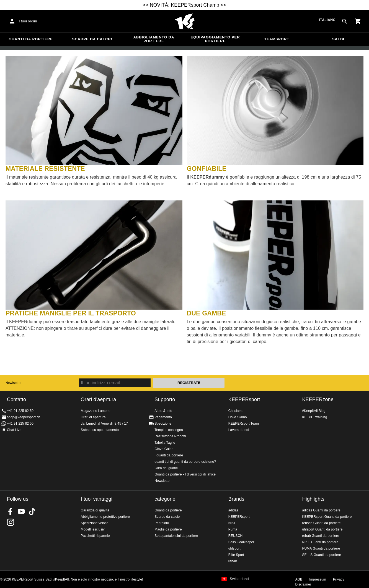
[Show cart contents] (358, 21)
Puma (233, 529)
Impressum (318, 579)
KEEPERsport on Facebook (11, 511)
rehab (233, 561)
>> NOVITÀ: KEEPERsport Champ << (184, 5)
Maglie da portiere (168, 529)
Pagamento (163, 417)
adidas (233, 510)
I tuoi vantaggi (97, 499)
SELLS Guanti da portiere (321, 555)
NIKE (232, 523)
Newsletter (162, 481)
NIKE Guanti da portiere (320, 542)
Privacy (339, 579)
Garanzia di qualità (95, 510)
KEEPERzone (318, 399)
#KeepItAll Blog (314, 411)
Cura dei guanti (166, 468)
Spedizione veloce (95, 523)
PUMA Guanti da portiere (321, 548)
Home (185, 21)
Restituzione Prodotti (170, 436)
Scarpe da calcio (92, 39)
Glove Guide (164, 449)
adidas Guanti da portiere (321, 510)
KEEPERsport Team (244, 424)
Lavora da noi (239, 430)
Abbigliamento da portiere (154, 39)
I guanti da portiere (169, 455)
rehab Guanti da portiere (321, 536)
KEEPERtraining (314, 417)
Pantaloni (162, 523)
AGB (299, 579)
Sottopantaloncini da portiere (176, 536)
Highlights (313, 499)
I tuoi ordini (28, 21)
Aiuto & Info (163, 411)
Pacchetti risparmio (95, 536)
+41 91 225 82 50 (20, 411)
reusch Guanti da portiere (321, 523)
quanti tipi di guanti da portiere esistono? (185, 462)
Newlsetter (14, 383)
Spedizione (163, 424)
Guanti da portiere (31, 39)
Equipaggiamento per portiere (215, 39)
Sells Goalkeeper (241, 542)
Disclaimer (303, 584)
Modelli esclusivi (93, 529)
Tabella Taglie (165, 443)
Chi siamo (236, 411)
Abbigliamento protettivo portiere (105, 517)
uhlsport (234, 548)
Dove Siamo (238, 417)
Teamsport (277, 39)
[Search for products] (345, 21)
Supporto (165, 399)
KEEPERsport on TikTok (32, 511)
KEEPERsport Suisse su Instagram (11, 522)
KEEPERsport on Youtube (21, 511)
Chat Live (14, 430)
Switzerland (239, 579)
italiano (327, 20)
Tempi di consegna (169, 430)
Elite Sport (236, 555)
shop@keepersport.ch (24, 417)
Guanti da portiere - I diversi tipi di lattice (185, 474)
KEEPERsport (244, 399)
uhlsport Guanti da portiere (322, 529)
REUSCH (236, 536)
